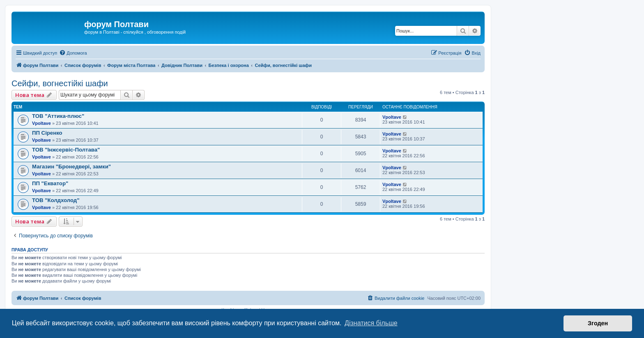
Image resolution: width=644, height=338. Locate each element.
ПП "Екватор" (50, 183)
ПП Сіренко (47, 133)
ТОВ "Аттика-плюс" (58, 116)
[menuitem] (73, 53)
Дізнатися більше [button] (371, 323)
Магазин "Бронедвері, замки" (71, 167)
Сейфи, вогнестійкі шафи (60, 83)
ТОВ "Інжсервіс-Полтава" (66, 150)
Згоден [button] (598, 323)
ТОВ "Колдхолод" (56, 200)
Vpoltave (41, 123)
